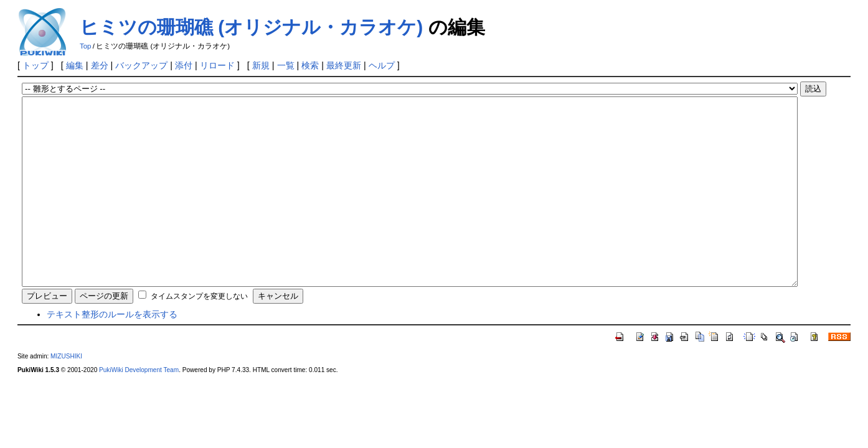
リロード (217, 65)
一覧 (286, 65)
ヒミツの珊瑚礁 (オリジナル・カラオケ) (251, 27)
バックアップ (141, 65)
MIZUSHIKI (66, 394)
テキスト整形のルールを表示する (112, 352)
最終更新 (344, 65)
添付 (184, 65)
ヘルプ (382, 65)
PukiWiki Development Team (139, 407)
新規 (261, 65)
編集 (75, 65)
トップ (35, 65)
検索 (310, 65)
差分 (100, 65)
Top (86, 46)
